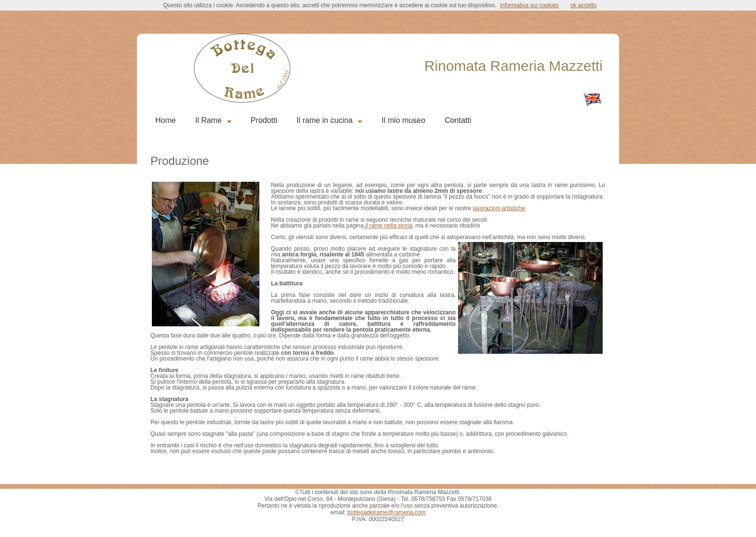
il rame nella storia (388, 226)
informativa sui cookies (529, 5)
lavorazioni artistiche (499, 208)
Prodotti (264, 120)
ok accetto (584, 5)
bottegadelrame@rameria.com (387, 512)
